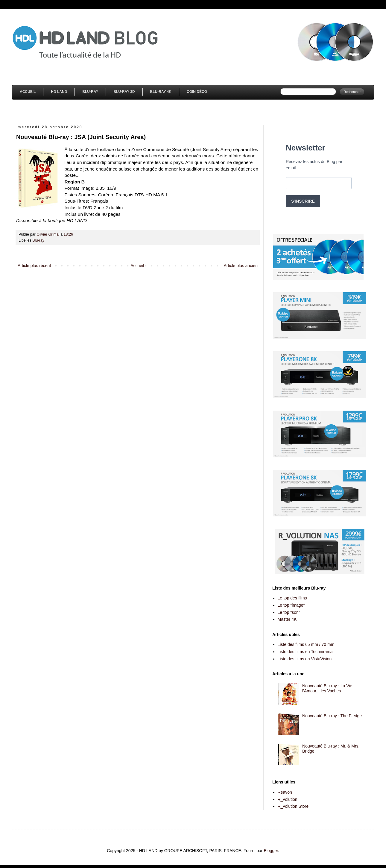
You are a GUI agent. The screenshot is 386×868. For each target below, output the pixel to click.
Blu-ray (38, 240)
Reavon (285, 792)
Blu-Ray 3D (124, 92)
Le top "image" (291, 605)
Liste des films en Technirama (305, 652)
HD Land (59, 92)
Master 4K (287, 619)
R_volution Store (293, 806)
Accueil (28, 92)
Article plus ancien (241, 266)
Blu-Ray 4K (161, 92)
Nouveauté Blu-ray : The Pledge (332, 716)
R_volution (288, 799)
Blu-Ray (90, 92)
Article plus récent (34, 266)
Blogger (271, 851)
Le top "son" (289, 612)
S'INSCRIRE (303, 201)
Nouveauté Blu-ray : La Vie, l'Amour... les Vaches (328, 688)
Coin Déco (197, 92)
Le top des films (292, 598)
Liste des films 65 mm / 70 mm (306, 644)
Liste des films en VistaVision (305, 659)
